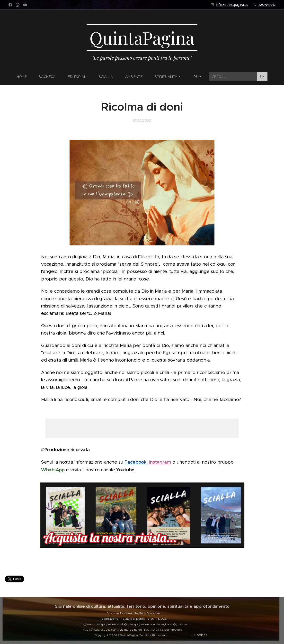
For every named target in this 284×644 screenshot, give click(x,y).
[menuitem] (24, 77)
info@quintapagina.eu (232, 5)
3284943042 (267, 5)
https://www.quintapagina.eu (96, 624)
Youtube (125, 469)
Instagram (160, 462)
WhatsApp (53, 469)
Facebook (135, 462)
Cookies (201, 635)
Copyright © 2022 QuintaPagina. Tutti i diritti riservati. (132, 635)
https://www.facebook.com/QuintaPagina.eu (112, 630)
